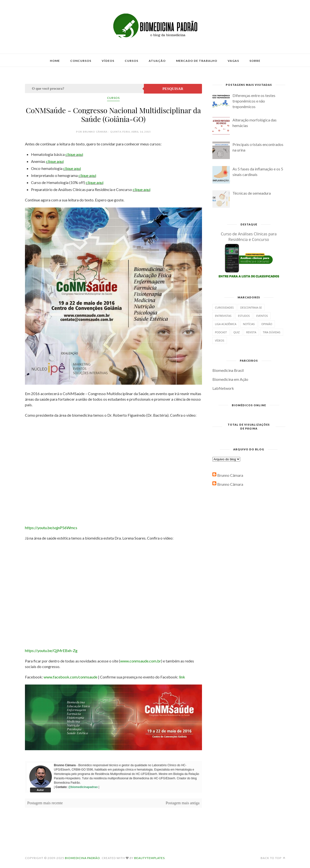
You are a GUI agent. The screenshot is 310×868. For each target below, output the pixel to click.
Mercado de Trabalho (197, 61)
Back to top (273, 858)
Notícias (249, 324)
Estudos (244, 316)
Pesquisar (173, 89)
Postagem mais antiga (183, 803)
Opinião (267, 324)
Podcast (221, 332)
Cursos (132, 61)
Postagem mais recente (45, 803)
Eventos (262, 316)
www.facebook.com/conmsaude (70, 677)
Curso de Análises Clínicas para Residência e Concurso (249, 237)
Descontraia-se (251, 307)
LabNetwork (223, 388)
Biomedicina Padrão (82, 858)
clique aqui (74, 154)
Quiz (237, 332)
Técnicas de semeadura (252, 193)
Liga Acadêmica (226, 324)
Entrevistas (223, 316)
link (182, 677)
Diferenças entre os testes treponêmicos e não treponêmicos (254, 101)
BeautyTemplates (149, 858)
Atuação (157, 61)
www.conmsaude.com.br (141, 661)
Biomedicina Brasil (228, 370)
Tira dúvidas (271, 332)
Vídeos (108, 61)
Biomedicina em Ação (230, 379)
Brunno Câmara (230, 475)
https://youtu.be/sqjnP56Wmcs (51, 528)
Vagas (233, 61)
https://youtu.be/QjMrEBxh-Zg (51, 650)
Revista (251, 332)
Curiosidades (225, 307)
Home (55, 61)
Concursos (81, 61)
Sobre (255, 61)
